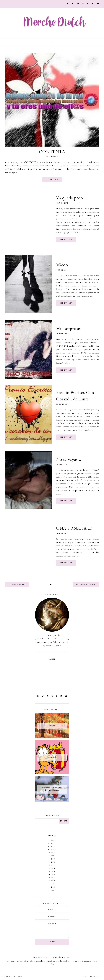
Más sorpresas (68, 329)
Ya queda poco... (71, 198)
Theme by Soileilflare (91, 976)
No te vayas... (69, 460)
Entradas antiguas (86, 584)
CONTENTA (52, 152)
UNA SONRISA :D (74, 528)
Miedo (62, 265)
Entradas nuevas (17, 584)
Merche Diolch (16, 976)
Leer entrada (52, 180)
